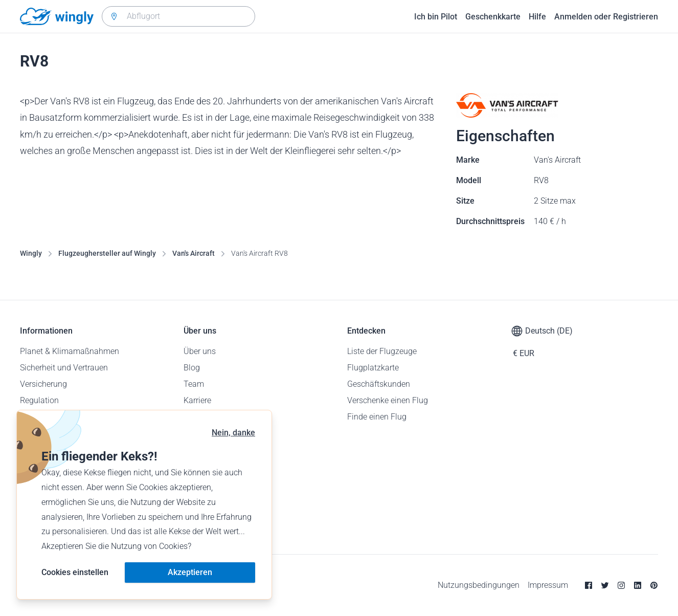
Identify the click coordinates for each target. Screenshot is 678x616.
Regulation (39, 400)
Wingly (31, 253)
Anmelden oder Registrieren (606, 17)
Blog (192, 368)
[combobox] (178, 16)
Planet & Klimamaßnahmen (70, 351)
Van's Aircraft (194, 253)
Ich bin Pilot (436, 17)
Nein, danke (233, 433)
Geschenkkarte (493, 17)
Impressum (548, 585)
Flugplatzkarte (373, 368)
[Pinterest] (654, 585)
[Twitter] (605, 585)
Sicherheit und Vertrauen (64, 368)
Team (194, 384)
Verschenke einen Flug (388, 400)
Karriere (197, 400)
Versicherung (43, 384)
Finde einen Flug (377, 417)
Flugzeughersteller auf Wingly (107, 253)
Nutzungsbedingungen (479, 585)
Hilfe (537, 17)
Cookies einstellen (75, 572)
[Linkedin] (638, 585)
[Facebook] (589, 585)
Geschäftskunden (379, 384)
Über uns (200, 351)
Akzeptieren (190, 572)
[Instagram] (621, 585)
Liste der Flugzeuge (382, 351)
